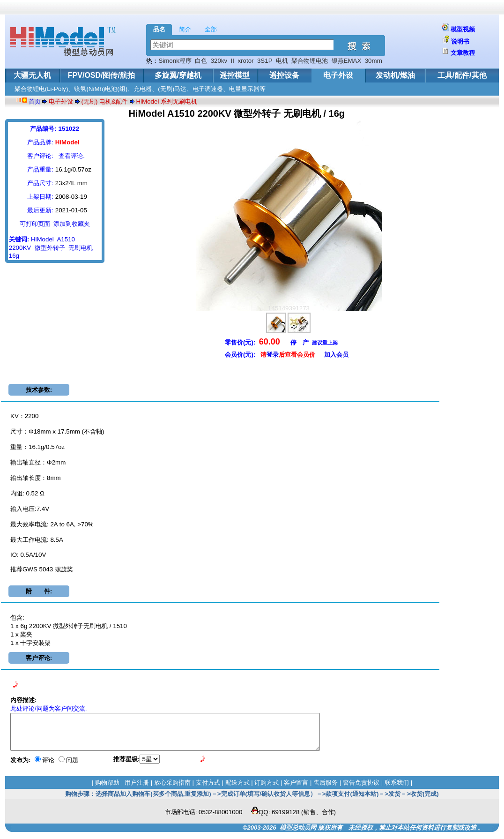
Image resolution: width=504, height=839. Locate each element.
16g (14, 256)
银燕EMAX (347, 61)
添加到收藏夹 (72, 224)
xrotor (245, 61)
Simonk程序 (175, 61)
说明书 (460, 41)
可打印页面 (35, 224)
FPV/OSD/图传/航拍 (101, 75)
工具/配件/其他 (462, 75)
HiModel (42, 239)
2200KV (20, 248)
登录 (273, 355)
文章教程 (463, 53)
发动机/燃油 (395, 75)
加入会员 (336, 355)
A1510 (66, 239)
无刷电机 (81, 248)
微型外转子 (50, 248)
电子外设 (338, 75)
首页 (35, 101)
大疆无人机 (32, 75)
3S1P (265, 61)
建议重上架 (325, 343)
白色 (201, 61)
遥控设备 (284, 75)
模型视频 (463, 29)
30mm (374, 61)
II (233, 61)
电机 (282, 61)
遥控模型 (235, 75)
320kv (219, 61)
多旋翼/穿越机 (178, 75)
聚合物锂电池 (310, 61)
